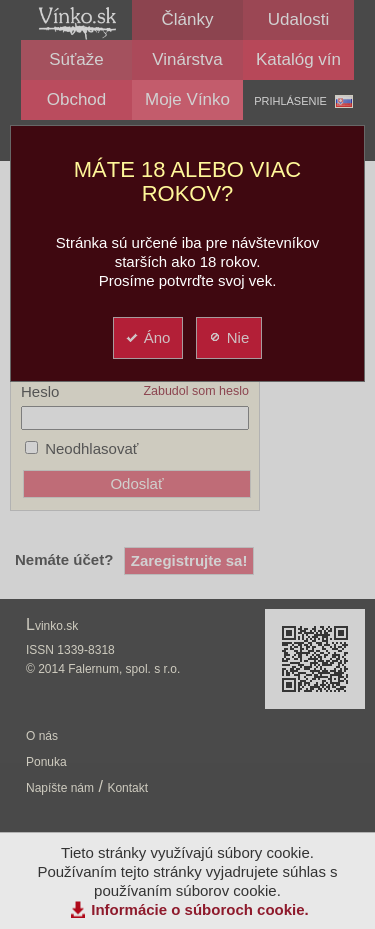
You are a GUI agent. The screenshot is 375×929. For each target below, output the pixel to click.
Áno (147, 337)
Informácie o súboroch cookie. (200, 909)
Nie (228, 337)
